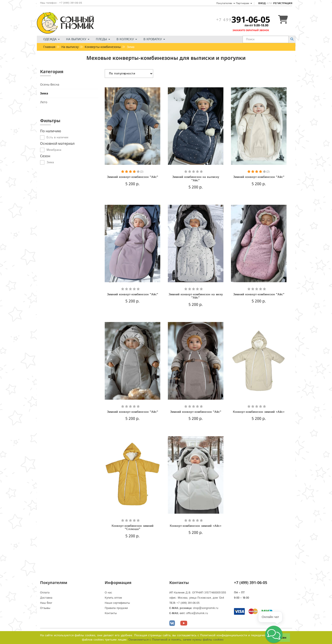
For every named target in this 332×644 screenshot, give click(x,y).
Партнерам (244, 3)
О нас (108, 593)
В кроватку (154, 39)
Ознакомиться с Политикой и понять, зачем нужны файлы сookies (176, 640)
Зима (44, 93)
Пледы (103, 39)
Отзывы (45, 608)
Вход (262, 3)
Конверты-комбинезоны (103, 47)
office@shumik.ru (197, 613)
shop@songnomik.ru (206, 608)
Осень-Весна (50, 84)
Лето (44, 102)
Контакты (111, 613)
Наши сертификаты (117, 603)
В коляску (127, 39)
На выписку (78, 39)
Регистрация (283, 3)
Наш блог (46, 603)
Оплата (45, 593)
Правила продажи (116, 608)
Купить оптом (113, 598)
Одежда (51, 39)
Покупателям (226, 3)
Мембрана (54, 150)
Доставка (46, 598)
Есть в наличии (57, 137)
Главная (49, 47)
